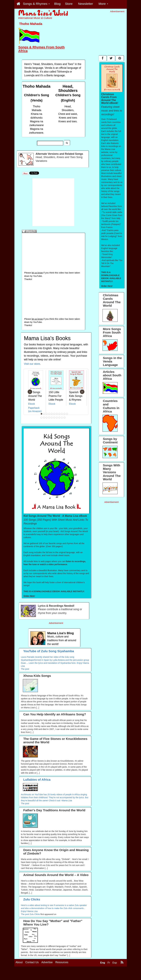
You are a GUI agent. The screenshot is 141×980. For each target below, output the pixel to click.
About (19, 962)
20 (62, 418)
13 (44, 418)
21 (64, 418)
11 (67, 414)
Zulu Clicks (35, 914)
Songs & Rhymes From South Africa (42, 49)
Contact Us (32, 962)
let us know (37, 273)
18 (57, 418)
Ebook (32, 404)
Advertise (47, 962)
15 (49, 418)
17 (54, 418)
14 (47, 418)
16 (52, 418)
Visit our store (32, 364)
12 (41, 418)
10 (64, 414)
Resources (62, 962)
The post (25, 669)
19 (59, 418)
